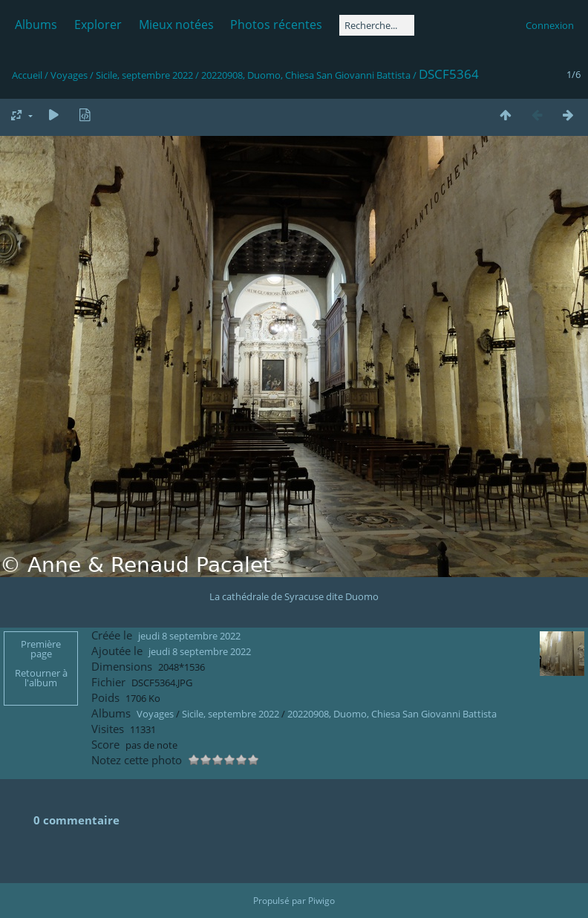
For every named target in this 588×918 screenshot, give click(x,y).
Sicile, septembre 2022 (144, 75)
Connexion (550, 25)
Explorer (98, 25)
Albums (36, 25)
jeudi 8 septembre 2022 (189, 636)
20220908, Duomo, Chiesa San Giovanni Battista (306, 75)
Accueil (27, 75)
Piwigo (321, 901)
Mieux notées (176, 25)
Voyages (69, 75)
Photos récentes (276, 25)
